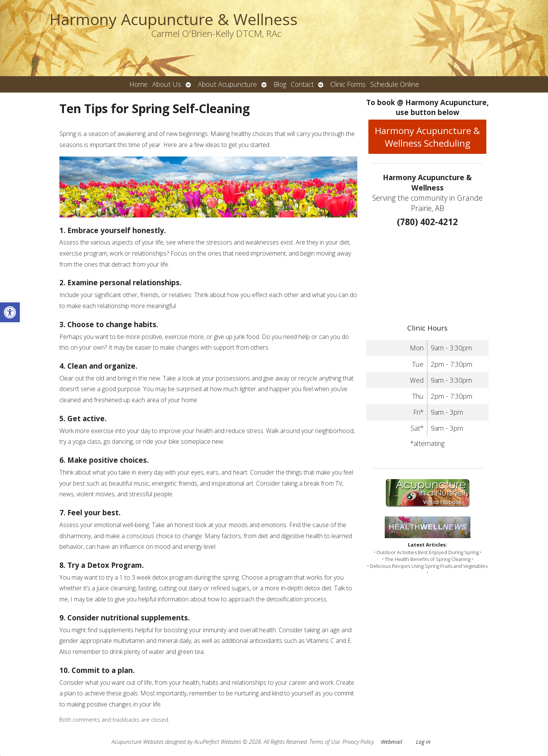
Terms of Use (325, 742)
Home (139, 84)
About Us (167, 84)
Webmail (392, 742)
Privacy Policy (358, 742)
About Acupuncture (227, 84)
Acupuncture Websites (138, 742)
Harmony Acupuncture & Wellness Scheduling (427, 137)
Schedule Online (395, 84)
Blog (280, 84)
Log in (423, 742)
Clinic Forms (348, 84)
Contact (302, 84)
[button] (10, 312)
